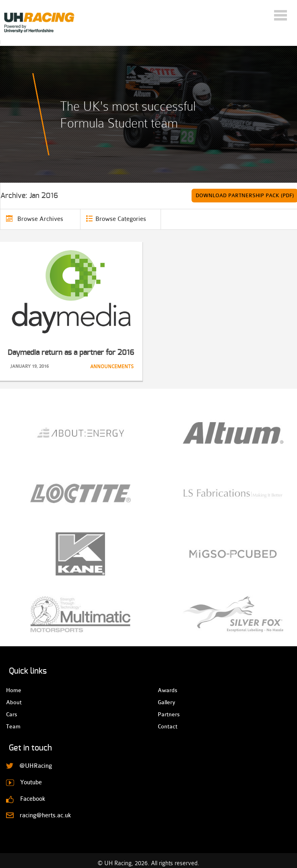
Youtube (31, 782)
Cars (11, 714)
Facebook (33, 799)
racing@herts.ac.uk (45, 815)
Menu (280, 15)
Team (13, 726)
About (13, 702)
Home (13, 690)
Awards (165, 690)
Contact (165, 726)
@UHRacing (36, 766)
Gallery (165, 702)
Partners (165, 714)
